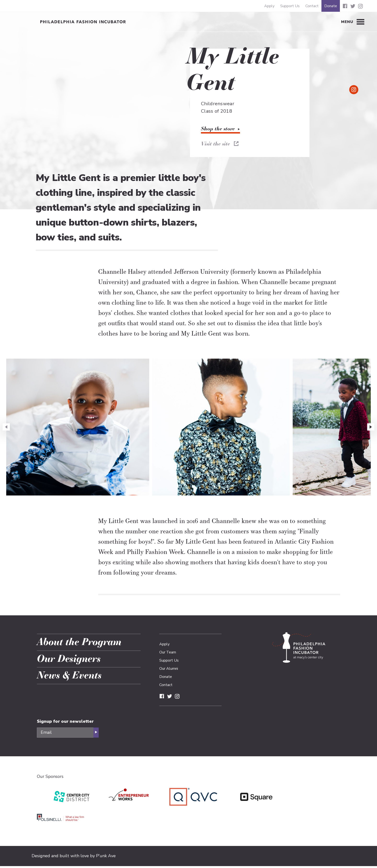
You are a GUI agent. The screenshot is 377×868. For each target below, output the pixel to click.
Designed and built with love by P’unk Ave (74, 858)
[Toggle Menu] (353, 22)
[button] (371, 429)
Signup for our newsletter (65, 723)
